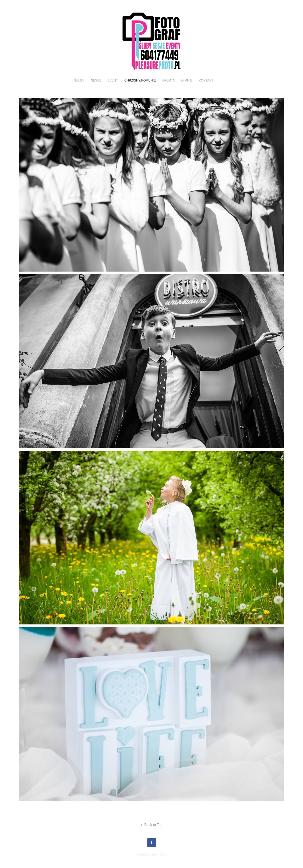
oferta (168, 80)
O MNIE (187, 80)
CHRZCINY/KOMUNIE (140, 80)
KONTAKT (206, 80)
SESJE (96, 80)
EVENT (113, 80)
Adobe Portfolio (158, 855)
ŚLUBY (79, 80)
